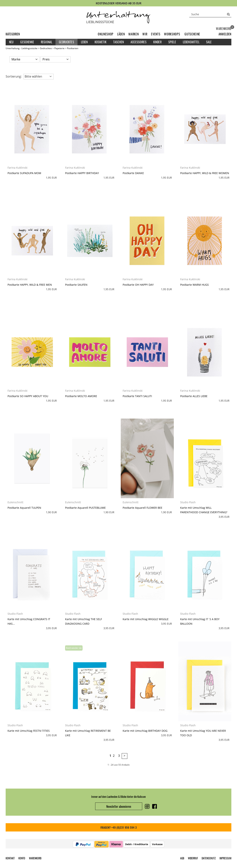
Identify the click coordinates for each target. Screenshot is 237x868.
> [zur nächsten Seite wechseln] (124, 756)
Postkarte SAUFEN (76, 285)
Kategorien (13, 34)
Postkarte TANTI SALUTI (137, 396)
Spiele (172, 42)
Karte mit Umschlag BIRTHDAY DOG (145, 731)
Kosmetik (101, 42)
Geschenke (27, 42)
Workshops (172, 34)
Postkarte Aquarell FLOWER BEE (142, 508)
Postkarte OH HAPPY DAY (138, 285)
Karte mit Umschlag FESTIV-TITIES (29, 731)
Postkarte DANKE (133, 173)
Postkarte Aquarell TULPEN (24, 508)
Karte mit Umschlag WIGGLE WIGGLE (146, 619)
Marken (134, 34)
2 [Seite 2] (114, 756)
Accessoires (139, 42)
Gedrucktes (66, 42)
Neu (11, 42)
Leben (84, 42)
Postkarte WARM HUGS (194, 285)
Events (156, 34)
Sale (209, 42)
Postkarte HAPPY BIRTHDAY (82, 173)
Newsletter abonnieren (119, 806)
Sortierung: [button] (14, 76)
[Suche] (210, 14)
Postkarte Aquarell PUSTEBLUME (85, 508)
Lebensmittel (191, 42)
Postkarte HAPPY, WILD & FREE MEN (30, 285)
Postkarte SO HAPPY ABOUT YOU (28, 396)
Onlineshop (106, 34)
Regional (46, 42)
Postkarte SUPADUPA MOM (24, 173)
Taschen (118, 42)
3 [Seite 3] (119, 756)
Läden (121, 34)
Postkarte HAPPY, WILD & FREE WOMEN (205, 173)
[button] (225, 34)
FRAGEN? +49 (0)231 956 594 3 (119, 827)
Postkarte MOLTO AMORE (81, 396)
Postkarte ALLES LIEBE (194, 396)
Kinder (157, 42)
